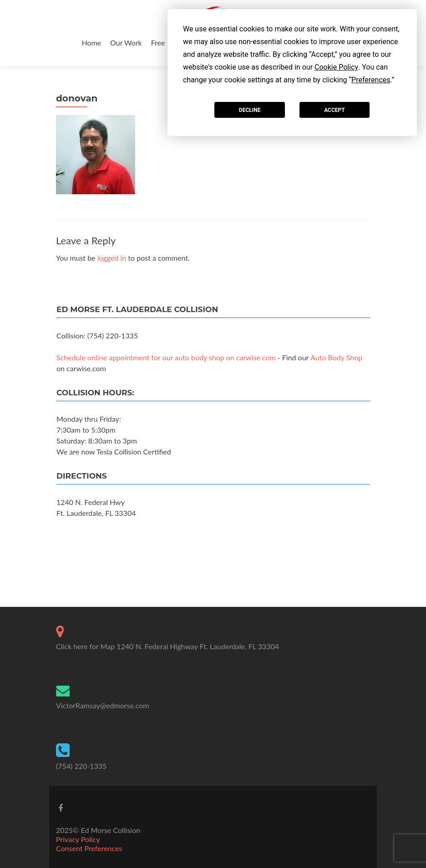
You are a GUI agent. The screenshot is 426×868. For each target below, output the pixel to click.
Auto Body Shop (336, 357)
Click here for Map (85, 646)
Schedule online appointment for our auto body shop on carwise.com (166, 357)
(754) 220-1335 (81, 766)
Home (91, 43)
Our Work (126, 43)
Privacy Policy (78, 839)
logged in (112, 258)
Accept (335, 110)
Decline (250, 110)
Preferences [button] (371, 80)
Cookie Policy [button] (336, 67)
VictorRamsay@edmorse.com (102, 705)
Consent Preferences (89, 848)
